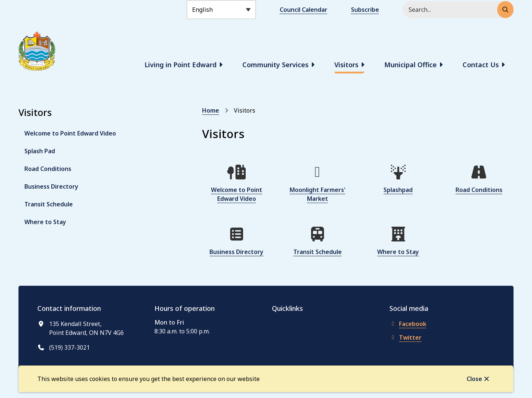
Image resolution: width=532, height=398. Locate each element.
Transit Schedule (49, 204)
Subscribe (365, 10)
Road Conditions (48, 169)
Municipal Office (410, 65)
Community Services (275, 65)
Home (211, 110)
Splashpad (398, 190)
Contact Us (481, 65)
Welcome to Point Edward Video (70, 133)
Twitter (405, 337)
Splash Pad (40, 151)
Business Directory (51, 186)
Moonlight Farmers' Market (318, 194)
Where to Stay (45, 222)
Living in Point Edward (180, 65)
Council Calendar (303, 10)
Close (474, 379)
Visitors (346, 65)
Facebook (408, 324)
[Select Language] (221, 10)
